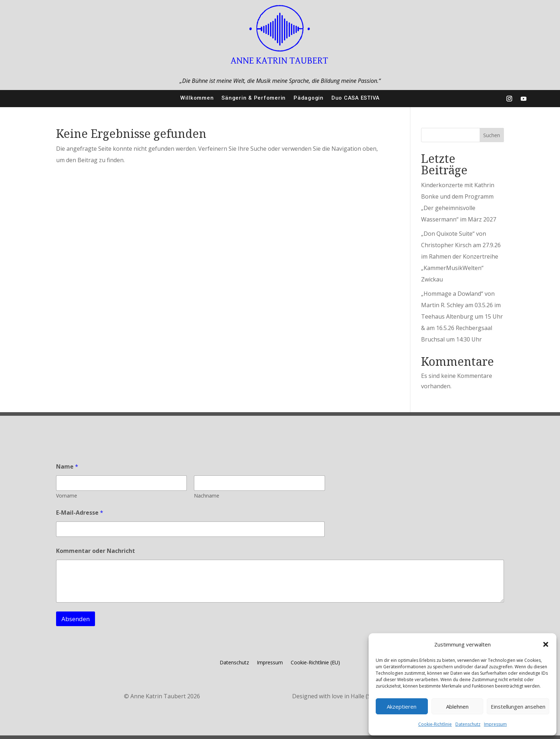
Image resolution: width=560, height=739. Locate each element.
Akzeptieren (402, 706)
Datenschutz (468, 724)
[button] (546, 644)
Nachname (207, 496)
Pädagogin (309, 98)
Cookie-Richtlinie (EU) (315, 663)
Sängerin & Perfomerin (254, 98)
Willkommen (197, 98)
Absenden (76, 619)
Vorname (67, 496)
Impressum (495, 724)
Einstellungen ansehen (518, 706)
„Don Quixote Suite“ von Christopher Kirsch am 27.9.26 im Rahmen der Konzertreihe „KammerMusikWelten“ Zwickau (461, 256)
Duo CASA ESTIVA (356, 98)
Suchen (492, 135)
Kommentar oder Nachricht (96, 551)
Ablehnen (457, 706)
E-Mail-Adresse (80, 513)
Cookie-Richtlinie (435, 724)
